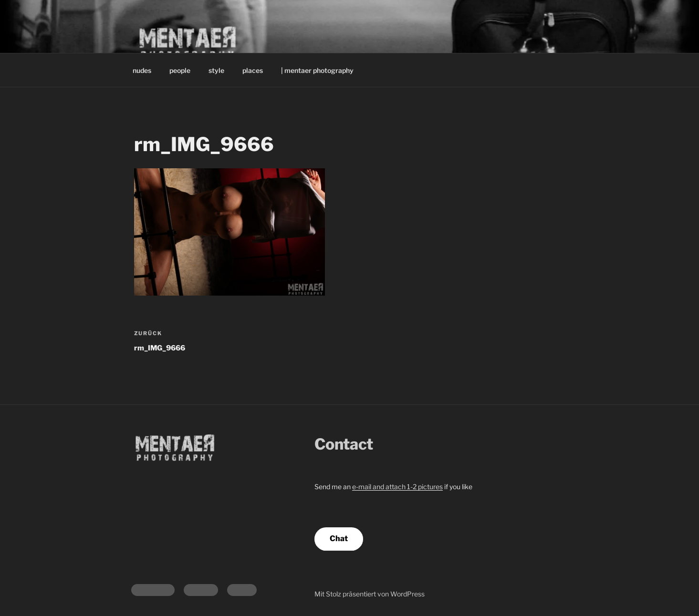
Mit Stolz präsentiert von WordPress (370, 594)
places (253, 70)
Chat (339, 539)
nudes (142, 70)
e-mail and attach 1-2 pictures (397, 487)
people (180, 70)
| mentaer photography (317, 70)
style (216, 70)
